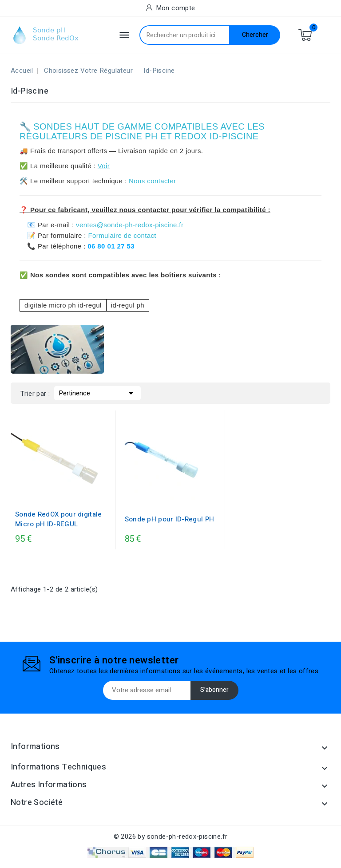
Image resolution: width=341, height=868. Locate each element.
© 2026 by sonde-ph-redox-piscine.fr (171, 836)
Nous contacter (152, 181)
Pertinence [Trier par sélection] (97, 392)
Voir (104, 166)
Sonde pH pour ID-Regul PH (170, 519)
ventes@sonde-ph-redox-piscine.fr (130, 225)
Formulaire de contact (122, 235)
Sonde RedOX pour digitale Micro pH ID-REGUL (59, 519)
